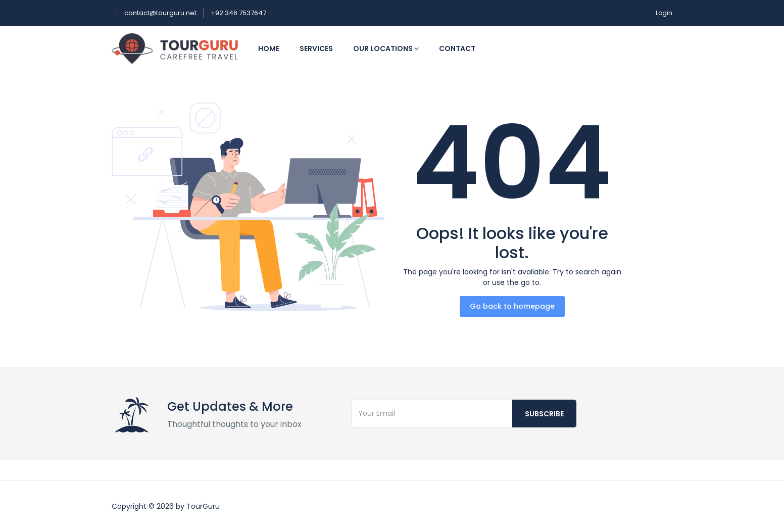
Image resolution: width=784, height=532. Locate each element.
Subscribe (544, 414)
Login (664, 13)
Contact (457, 49)
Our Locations (386, 49)
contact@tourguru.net (161, 13)
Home (269, 49)
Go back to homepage (512, 306)
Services (316, 49)
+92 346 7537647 (238, 13)
